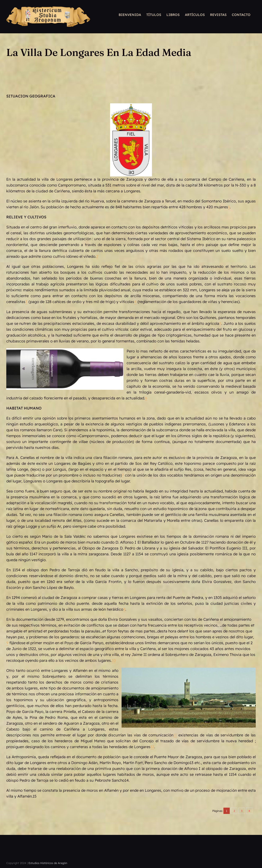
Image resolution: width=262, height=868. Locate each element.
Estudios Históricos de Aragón (48, 863)
